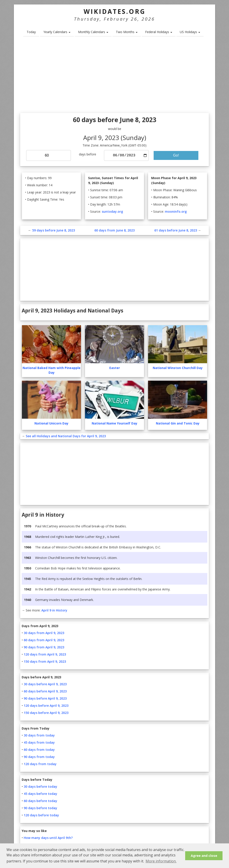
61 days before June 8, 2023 (176, 230)
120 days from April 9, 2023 (45, 654)
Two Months (127, 32)
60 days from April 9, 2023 (44, 640)
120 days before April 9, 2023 (46, 706)
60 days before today (40, 801)
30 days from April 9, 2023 (44, 633)
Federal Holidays (159, 32)
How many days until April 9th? (48, 838)
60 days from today (39, 750)
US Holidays (190, 32)
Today (31, 32)
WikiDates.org (115, 11)
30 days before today (40, 786)
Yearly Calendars (57, 32)
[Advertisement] (114, 76)
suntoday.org (112, 211)
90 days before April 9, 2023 (45, 698)
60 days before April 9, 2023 (45, 691)
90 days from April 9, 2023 (44, 647)
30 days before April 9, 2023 (45, 684)
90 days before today (40, 808)
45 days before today (40, 794)
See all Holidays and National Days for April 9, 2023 (66, 436)
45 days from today (39, 742)
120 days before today (41, 815)
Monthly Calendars (93, 32)
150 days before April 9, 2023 (46, 713)
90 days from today (39, 757)
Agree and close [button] (204, 856)
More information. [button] (161, 861)
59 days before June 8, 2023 (54, 230)
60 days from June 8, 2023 (114, 230)
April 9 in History (54, 610)
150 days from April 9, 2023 (45, 661)
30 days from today (39, 735)
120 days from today (40, 764)
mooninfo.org (176, 211)
